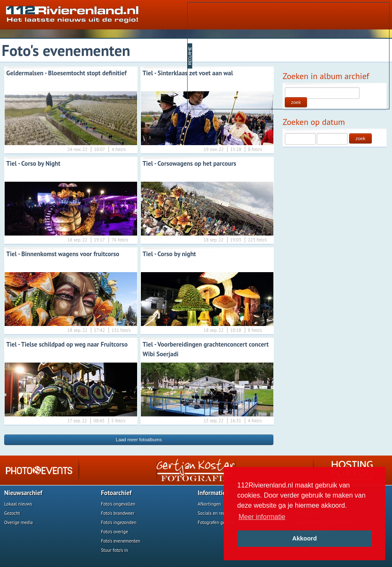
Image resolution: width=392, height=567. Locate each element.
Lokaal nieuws (18, 504)
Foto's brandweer (118, 513)
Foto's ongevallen (118, 504)
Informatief (213, 493)
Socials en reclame (216, 513)
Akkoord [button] (305, 538)
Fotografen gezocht (217, 522)
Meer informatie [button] (262, 517)
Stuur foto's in (115, 550)
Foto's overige (115, 532)
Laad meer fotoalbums (139, 440)
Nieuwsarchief (23, 493)
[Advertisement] (258, 55)
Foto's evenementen (121, 541)
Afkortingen (209, 504)
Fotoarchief (116, 493)
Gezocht (12, 513)
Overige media (19, 522)
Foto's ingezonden (119, 522)
